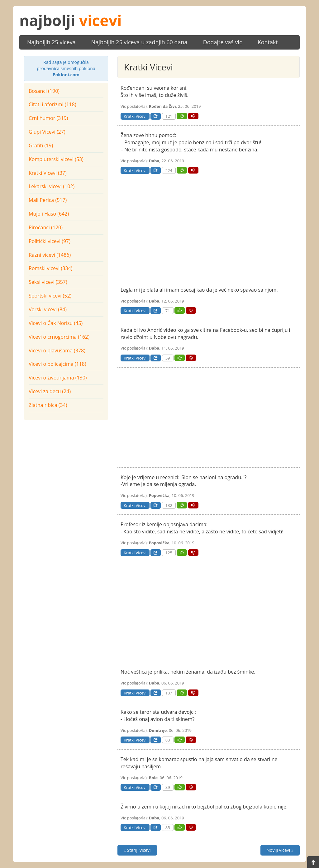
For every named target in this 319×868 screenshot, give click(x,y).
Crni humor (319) (48, 118)
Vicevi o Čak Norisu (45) (56, 323)
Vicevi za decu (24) (50, 391)
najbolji (71, 20)
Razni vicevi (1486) (50, 255)
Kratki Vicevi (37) (48, 173)
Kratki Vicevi (135, 116)
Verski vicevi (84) (48, 309)
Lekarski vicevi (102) (52, 186)
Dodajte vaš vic (223, 42)
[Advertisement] (66, 462)
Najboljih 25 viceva (51, 42)
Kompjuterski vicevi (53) (56, 159)
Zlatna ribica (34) (48, 405)
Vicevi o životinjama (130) (58, 378)
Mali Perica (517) (48, 200)
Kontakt (268, 42)
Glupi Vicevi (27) (47, 132)
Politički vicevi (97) (50, 241)
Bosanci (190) (44, 91)
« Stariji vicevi (137, 850)
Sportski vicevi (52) (50, 296)
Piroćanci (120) (46, 227)
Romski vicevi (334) (50, 268)
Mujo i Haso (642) (49, 214)
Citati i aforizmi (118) (52, 104)
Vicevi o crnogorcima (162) (59, 337)
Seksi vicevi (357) (48, 282)
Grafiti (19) (41, 145)
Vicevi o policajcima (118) (57, 364)
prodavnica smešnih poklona (66, 68)
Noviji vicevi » (280, 850)
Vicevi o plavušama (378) (57, 351)
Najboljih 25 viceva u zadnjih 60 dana (139, 42)
